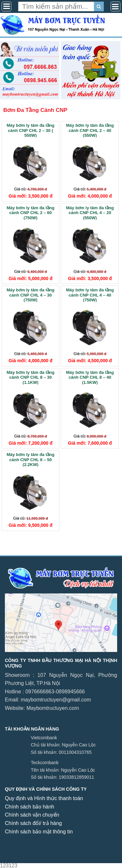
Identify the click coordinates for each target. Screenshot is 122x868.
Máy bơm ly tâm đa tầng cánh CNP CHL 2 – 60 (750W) (30, 213)
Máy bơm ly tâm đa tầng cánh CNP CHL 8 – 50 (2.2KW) (30, 459)
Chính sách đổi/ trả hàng (33, 823)
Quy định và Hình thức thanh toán (44, 798)
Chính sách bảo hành (30, 807)
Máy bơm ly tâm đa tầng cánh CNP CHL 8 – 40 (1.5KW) (90, 377)
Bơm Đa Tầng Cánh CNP (35, 110)
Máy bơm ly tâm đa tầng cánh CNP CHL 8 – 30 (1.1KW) (30, 377)
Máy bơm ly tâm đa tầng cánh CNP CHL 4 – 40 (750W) (90, 295)
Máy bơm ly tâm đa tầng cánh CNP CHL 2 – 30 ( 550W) (30, 130)
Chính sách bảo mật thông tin (39, 832)
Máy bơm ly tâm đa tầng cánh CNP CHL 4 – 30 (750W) (30, 295)
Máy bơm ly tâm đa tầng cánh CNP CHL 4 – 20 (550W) (90, 213)
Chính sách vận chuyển (32, 815)
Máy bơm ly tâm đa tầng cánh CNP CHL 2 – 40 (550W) (90, 130)
